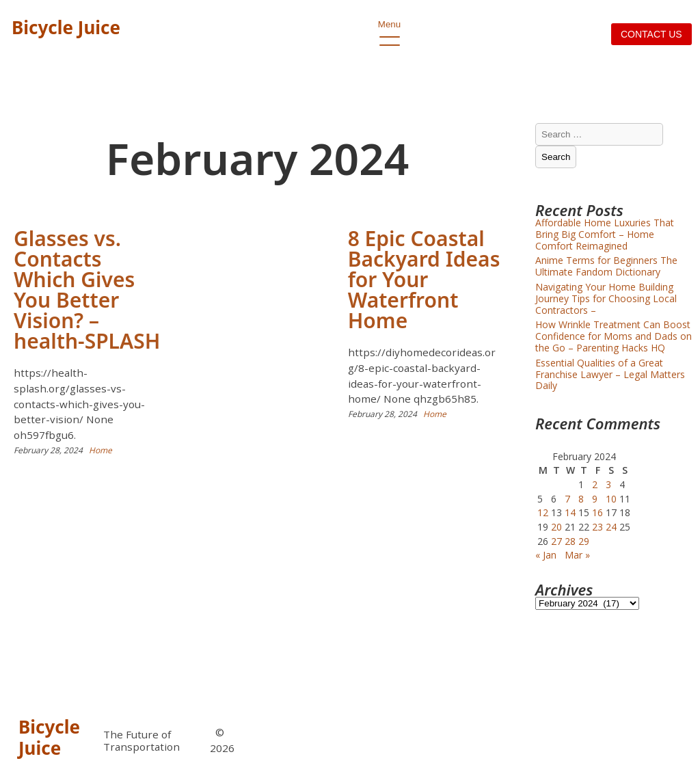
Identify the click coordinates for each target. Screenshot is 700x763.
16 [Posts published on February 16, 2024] (597, 512)
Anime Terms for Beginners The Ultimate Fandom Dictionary (606, 266)
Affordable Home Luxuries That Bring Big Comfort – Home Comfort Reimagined (605, 234)
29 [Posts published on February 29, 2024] (584, 541)
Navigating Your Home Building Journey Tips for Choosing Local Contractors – (606, 298)
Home (100, 450)
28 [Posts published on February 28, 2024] (570, 541)
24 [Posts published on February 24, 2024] (611, 527)
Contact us (651, 34)
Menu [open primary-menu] (389, 28)
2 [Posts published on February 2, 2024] (595, 484)
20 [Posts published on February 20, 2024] (556, 527)
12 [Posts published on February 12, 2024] (543, 512)
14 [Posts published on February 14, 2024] (570, 512)
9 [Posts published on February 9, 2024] (595, 499)
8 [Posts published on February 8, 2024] (581, 499)
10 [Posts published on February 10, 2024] (611, 499)
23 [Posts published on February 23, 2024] (597, 527)
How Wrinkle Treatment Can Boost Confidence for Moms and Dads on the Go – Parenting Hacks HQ (614, 336)
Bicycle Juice (66, 27)
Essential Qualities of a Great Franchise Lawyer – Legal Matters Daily (610, 374)
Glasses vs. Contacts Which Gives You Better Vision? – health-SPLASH (87, 290)
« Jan (546, 555)
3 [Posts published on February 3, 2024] (608, 484)
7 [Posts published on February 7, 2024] (567, 499)
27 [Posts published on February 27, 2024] (556, 541)
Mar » (577, 555)
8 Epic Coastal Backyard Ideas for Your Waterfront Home (424, 279)
